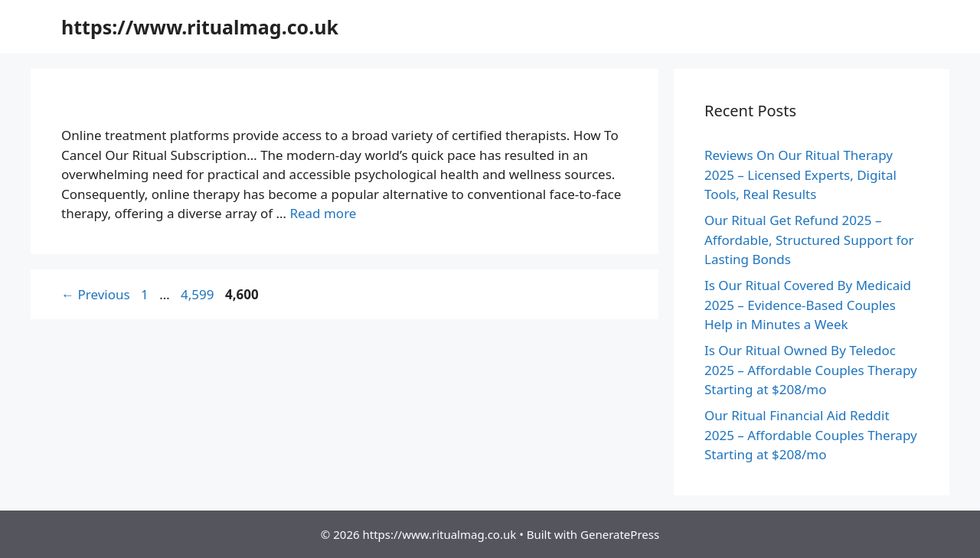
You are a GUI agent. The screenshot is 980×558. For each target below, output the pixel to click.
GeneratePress (620, 534)
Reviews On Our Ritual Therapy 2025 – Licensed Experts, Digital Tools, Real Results (800, 175)
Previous (96, 294)
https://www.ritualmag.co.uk (200, 27)
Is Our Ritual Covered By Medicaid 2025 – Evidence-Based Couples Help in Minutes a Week (808, 305)
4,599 (197, 294)
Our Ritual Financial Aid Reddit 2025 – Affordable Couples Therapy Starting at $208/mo (811, 435)
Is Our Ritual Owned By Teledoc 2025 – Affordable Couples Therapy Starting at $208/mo (811, 370)
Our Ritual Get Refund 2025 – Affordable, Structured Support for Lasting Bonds (809, 240)
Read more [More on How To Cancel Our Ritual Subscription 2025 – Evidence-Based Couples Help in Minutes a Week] (323, 213)
